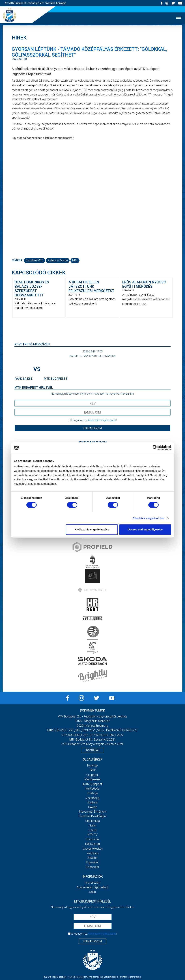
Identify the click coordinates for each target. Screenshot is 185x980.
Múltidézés (93, 789)
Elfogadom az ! (94, 420)
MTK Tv (93, 835)
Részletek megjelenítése (148, 518)
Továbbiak (92, 750)
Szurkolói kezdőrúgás (93, 816)
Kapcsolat (92, 867)
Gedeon (92, 802)
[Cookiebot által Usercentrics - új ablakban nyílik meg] (155, 448)
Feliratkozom (93, 428)
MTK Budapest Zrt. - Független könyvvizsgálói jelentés (92, 716)
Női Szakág (92, 844)
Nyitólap (92, 765)
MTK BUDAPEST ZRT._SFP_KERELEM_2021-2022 (93, 735)
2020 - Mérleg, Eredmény (93, 726)
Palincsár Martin (58, 260)
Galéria (93, 807)
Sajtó (93, 825)
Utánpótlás (92, 839)
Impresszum (92, 883)
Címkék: (17, 260)
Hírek (93, 770)
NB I (75, 260)
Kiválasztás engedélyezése (92, 529)
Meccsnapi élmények (93, 812)
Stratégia (92, 793)
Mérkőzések (92, 779)
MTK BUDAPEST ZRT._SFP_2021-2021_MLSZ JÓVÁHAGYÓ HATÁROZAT (92, 730)
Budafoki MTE (34, 260)
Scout (92, 830)
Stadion (92, 858)
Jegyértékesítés (93, 849)
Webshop (93, 853)
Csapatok (92, 775)
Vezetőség (92, 798)
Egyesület (92, 862)
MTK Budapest (93, 784)
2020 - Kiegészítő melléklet (92, 721)
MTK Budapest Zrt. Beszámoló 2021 (92, 740)
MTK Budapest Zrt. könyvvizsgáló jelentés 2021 (93, 744)
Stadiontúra (93, 821)
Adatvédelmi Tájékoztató (92, 887)
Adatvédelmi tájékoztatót (102, 420)
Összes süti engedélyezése (145, 529)
